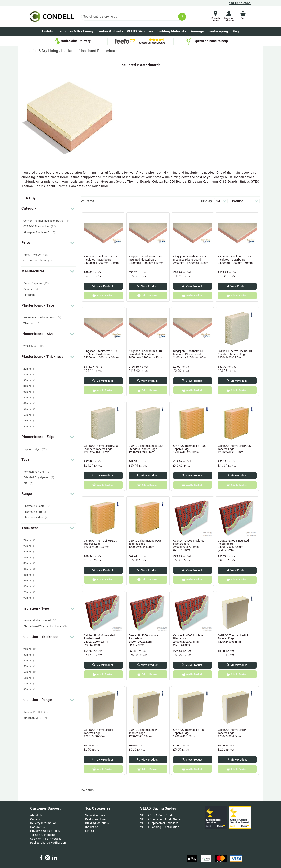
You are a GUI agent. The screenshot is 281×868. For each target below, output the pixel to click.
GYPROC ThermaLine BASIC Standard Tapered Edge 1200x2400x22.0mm (235, 354)
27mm (31, 374)
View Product (105, 286)
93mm (31, 426)
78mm (31, 421)
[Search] (182, 17)
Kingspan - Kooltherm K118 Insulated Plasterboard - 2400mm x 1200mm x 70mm (146, 354)
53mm (31, 409)
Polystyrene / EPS (38, 472)
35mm (31, 386)
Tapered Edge (37, 449)
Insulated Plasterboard (41, 621)
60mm (31, 672)
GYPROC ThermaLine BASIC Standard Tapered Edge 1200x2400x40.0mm (146, 449)
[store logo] (52, 17)
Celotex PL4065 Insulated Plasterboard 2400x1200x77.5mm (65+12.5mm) (189, 545)
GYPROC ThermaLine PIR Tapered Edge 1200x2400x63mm (144, 733)
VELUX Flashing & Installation (160, 827)
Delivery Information (43, 823)
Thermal (33, 323)
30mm (31, 380)
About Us (36, 815)
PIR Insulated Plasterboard (44, 318)
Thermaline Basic (38, 506)
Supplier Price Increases (46, 839)
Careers (35, 819)
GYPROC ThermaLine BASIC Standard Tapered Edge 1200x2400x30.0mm (101, 449)
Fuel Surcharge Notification (48, 843)
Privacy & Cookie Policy (45, 831)
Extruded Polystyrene (40, 477)
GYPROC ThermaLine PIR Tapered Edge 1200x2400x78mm (189, 733)
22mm (31, 369)
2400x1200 (35, 346)
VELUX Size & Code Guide (157, 815)
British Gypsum (38, 283)
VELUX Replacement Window (159, 823)
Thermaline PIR (37, 512)
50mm (31, 666)
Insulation (70, 51)
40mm (31, 397)
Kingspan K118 (37, 718)
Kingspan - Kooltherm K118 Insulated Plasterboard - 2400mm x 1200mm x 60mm (101, 354)
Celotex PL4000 (37, 712)
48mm (31, 403)
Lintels (90, 831)
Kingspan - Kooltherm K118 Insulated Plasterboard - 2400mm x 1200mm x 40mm (191, 260)
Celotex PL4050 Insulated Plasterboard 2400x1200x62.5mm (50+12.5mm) (144, 640)
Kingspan (33, 295)
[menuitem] (235, 31)
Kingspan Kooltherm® (41, 232)
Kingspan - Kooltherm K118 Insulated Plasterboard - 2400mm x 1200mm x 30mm (146, 260)
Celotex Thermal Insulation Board (48, 221)
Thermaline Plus (37, 517)
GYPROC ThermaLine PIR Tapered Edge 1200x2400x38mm (233, 638)
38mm (31, 392)
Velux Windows (95, 815)
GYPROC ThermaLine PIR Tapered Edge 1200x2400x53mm (99, 733)
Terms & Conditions (43, 835)
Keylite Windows (96, 819)
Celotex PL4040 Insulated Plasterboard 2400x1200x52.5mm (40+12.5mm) (99, 640)
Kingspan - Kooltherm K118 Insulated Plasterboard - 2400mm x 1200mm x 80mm (191, 354)
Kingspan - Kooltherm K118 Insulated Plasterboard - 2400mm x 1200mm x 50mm (235, 260)
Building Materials (97, 823)
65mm (31, 678)
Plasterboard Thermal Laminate (47, 626)
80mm (31, 689)
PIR (30, 483)
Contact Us (37, 827)
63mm (31, 415)
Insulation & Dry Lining (40, 51)
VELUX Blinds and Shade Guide (160, 819)
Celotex (32, 289)
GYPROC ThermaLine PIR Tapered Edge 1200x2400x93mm (233, 733)
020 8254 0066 (240, 3)
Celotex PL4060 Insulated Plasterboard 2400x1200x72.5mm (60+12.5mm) (189, 640)
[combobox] (133, 17)
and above (39, 261)
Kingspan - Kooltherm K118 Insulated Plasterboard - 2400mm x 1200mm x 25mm (101, 260)
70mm (31, 683)
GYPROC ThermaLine (41, 226)
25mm (31, 649)
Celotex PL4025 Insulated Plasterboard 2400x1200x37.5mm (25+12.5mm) (233, 545)
